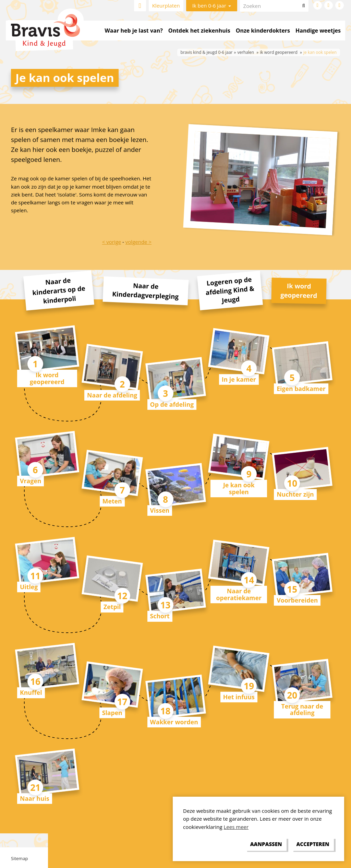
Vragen (31, 481)
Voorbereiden (297, 600)
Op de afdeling (172, 404)
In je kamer (239, 379)
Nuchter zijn (295, 494)
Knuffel (31, 692)
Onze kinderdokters (263, 31)
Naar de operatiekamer (239, 594)
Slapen (112, 713)
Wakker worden (174, 722)
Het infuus (239, 697)
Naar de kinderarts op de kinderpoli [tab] (59, 290)
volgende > (138, 242)
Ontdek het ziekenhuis (199, 31)
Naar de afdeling (112, 395)
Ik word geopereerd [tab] (299, 290)
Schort (160, 616)
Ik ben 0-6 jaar (212, 5)
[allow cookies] (313, 844)
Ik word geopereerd (47, 378)
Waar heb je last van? (134, 31)
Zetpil (112, 607)
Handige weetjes (318, 31)
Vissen (160, 510)
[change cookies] (266, 844)
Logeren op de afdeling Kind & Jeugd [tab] (230, 290)
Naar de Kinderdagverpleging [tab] (146, 291)
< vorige (112, 242)
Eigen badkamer (301, 389)
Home (140, 6)
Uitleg (29, 587)
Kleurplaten (166, 5)
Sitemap (20, 858)
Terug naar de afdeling (302, 709)
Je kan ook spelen (239, 488)
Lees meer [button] (236, 827)
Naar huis (35, 798)
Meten (112, 501)
